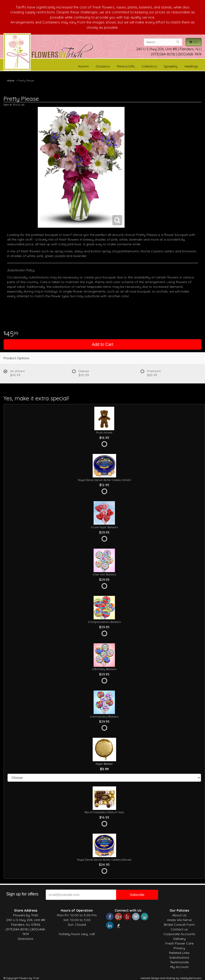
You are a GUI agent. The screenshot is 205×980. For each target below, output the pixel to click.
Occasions (103, 66)
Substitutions (179, 957)
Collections (149, 66)
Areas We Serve (179, 920)
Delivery (179, 939)
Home (11, 81)
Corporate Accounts (179, 934)
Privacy (179, 948)
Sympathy (171, 66)
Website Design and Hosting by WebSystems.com (171, 978)
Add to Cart (102, 344)
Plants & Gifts (126, 66)
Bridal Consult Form (179, 925)
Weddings (191, 66)
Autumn (84, 66)
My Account (179, 967)
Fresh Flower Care (179, 943)
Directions (26, 939)
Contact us (179, 929)
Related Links (179, 953)
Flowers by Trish (17, 52)
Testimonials (179, 962)
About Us (179, 915)
